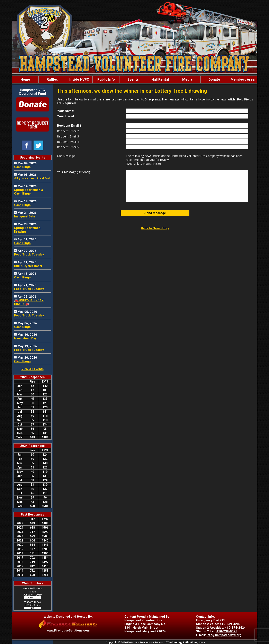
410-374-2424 (235, 628)
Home (25, 79)
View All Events (33, 369)
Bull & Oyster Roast (28, 266)
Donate (214, 79)
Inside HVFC (79, 79)
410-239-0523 (227, 631)
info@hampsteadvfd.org (224, 635)
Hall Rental (160, 79)
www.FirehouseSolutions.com (68, 630)
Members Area (243, 79)
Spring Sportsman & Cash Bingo (29, 192)
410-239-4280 (230, 624)
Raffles (52, 79)
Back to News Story (155, 228)
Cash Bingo (22, 167)
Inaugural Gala (24, 216)
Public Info (106, 79)
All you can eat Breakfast (32, 178)
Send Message (155, 213)
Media (187, 79)
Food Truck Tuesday (29, 254)
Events (133, 79)
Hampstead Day (25, 338)
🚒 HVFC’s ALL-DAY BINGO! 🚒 (29, 302)
